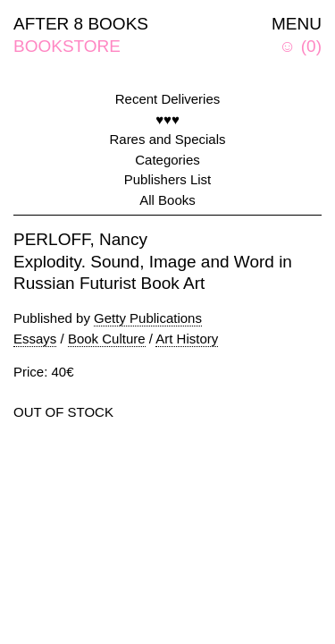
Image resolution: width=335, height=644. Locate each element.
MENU (297, 24)
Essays (35, 339)
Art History (187, 339)
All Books (167, 200)
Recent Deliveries (168, 99)
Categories (167, 160)
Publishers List (168, 179)
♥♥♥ (167, 119)
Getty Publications (148, 318)
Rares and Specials (167, 139)
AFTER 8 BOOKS (81, 24)
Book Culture (107, 339)
